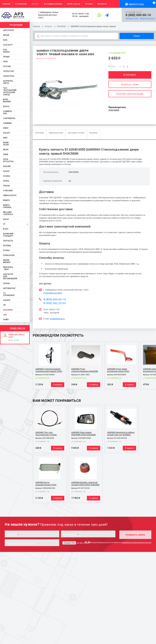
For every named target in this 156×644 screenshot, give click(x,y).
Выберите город (136, 4)
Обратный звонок (147, 18)
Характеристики (56, 133)
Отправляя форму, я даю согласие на (119, 543)
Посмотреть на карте (53, 293)
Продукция (16, 25)
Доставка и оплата (76, 133)
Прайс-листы (17, 328)
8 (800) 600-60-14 (138, 15)
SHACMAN (61, 26)
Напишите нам (132, 18)
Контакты (93, 133)
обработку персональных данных (136, 543)
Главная (36, 26)
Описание (40, 133)
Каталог (49, 26)
